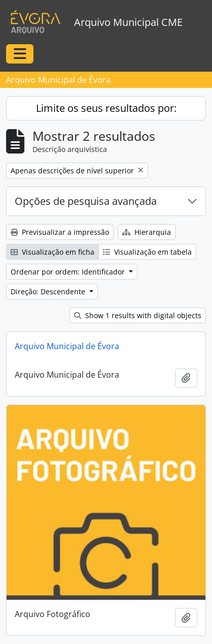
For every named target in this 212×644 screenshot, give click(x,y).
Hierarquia (147, 232)
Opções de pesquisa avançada (86, 201)
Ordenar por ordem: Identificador (69, 272)
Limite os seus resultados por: (106, 108)
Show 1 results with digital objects (138, 315)
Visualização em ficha (52, 252)
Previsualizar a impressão (60, 232)
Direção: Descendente (49, 292)
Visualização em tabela (147, 252)
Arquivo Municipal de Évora (67, 346)
